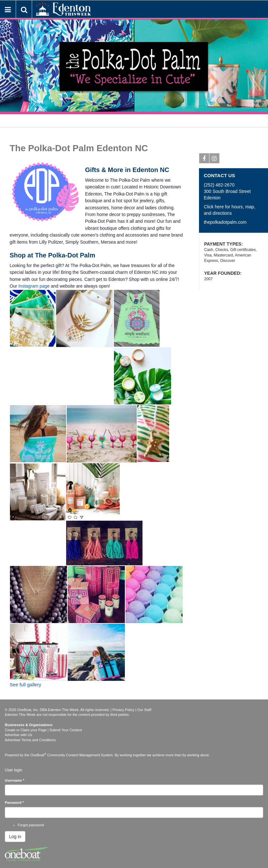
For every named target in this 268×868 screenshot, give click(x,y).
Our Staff (144, 710)
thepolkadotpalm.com (225, 222)
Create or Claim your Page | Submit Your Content (43, 730)
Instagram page (34, 286)
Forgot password (31, 825)
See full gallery (25, 685)
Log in (15, 837)
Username (15, 780)
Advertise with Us (18, 735)
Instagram (215, 160)
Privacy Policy (123, 710)
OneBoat (39, 755)
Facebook (204, 160)
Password (14, 803)
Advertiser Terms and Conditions (30, 740)
